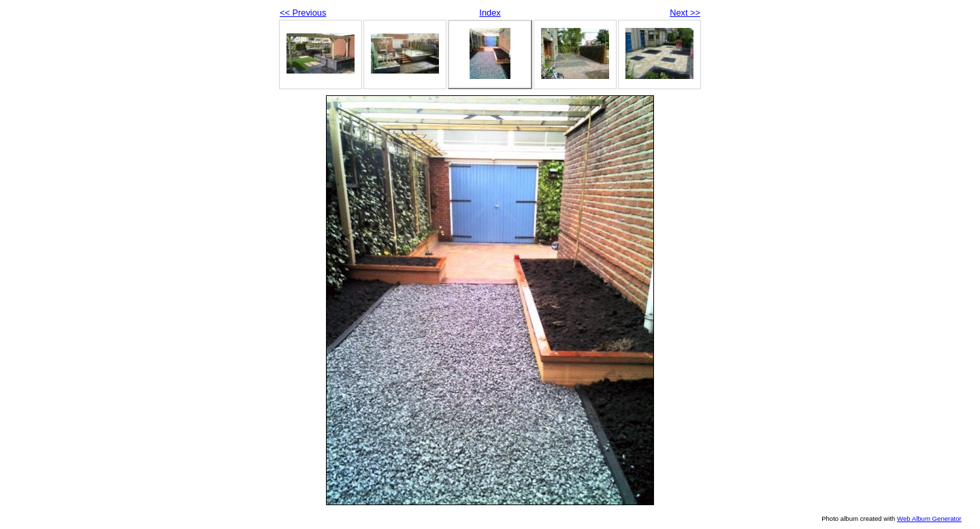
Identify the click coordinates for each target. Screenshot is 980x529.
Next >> (685, 13)
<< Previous (303, 13)
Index (490, 13)
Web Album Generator (929, 518)
